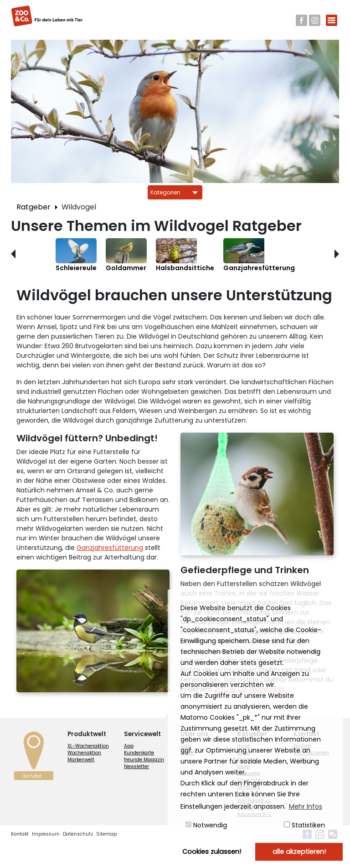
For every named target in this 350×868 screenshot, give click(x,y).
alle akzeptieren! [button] (299, 852)
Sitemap (106, 834)
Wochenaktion (84, 753)
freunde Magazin (144, 760)
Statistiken (304, 825)
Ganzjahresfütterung (110, 548)
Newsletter (136, 766)
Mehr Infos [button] (306, 806)
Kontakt (20, 834)
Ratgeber (33, 207)
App (129, 746)
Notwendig (206, 825)
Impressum (46, 834)
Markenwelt (81, 760)
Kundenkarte (139, 753)
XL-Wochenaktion (88, 746)
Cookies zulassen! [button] (212, 852)
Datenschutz (78, 834)
